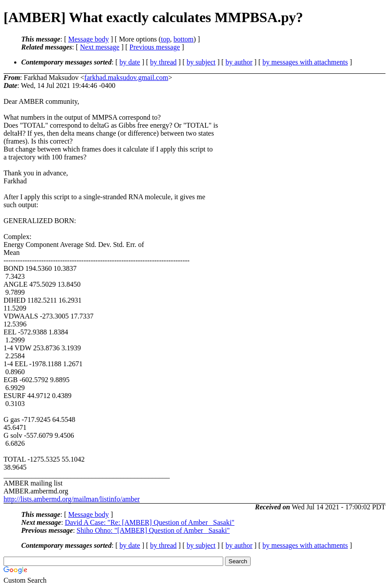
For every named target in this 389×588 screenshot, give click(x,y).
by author (239, 62)
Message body (88, 39)
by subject (201, 62)
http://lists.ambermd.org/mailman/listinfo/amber (72, 499)
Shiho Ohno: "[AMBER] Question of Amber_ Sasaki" (153, 530)
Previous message (155, 47)
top (165, 39)
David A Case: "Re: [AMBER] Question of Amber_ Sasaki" (150, 522)
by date (130, 62)
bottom (183, 39)
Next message (100, 47)
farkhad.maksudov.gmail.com (126, 78)
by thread (164, 62)
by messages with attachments (305, 62)
